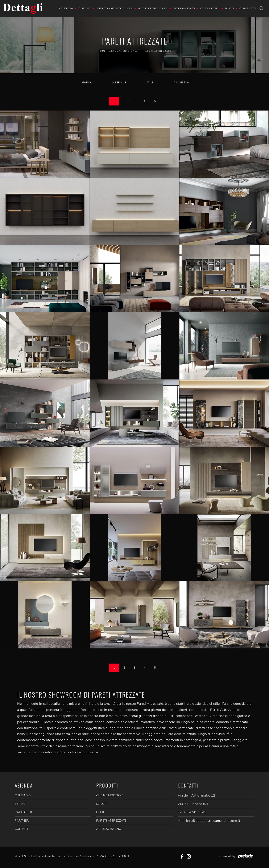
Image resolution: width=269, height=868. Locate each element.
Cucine (85, 8)
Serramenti (184, 8)
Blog (230, 8)
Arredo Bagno (109, 829)
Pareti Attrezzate (158, 51)
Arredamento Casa (115, 8)
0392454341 (195, 812)
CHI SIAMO (23, 795)
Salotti (102, 804)
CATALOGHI (23, 812)
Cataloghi (210, 8)
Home (102, 51)
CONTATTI (22, 829)
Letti (100, 812)
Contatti (248, 8)
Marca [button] (87, 83)
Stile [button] (150, 83)
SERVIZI (20, 804)
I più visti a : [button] (181, 83)
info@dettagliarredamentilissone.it (213, 821)
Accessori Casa (153, 8)
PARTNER (22, 821)
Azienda (66, 8)
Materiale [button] (118, 83)
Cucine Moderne (110, 795)
